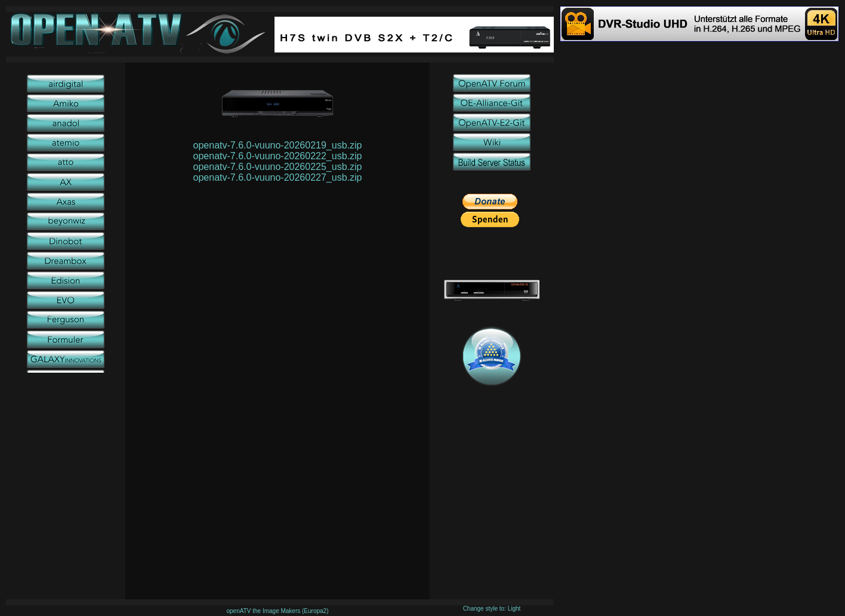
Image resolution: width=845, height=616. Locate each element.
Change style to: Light (492, 609)
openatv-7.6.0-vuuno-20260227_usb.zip (278, 177)
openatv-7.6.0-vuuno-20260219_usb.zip (278, 145)
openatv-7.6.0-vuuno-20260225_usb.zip (278, 167)
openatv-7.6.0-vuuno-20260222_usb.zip (278, 156)
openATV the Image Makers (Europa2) (277, 611)
